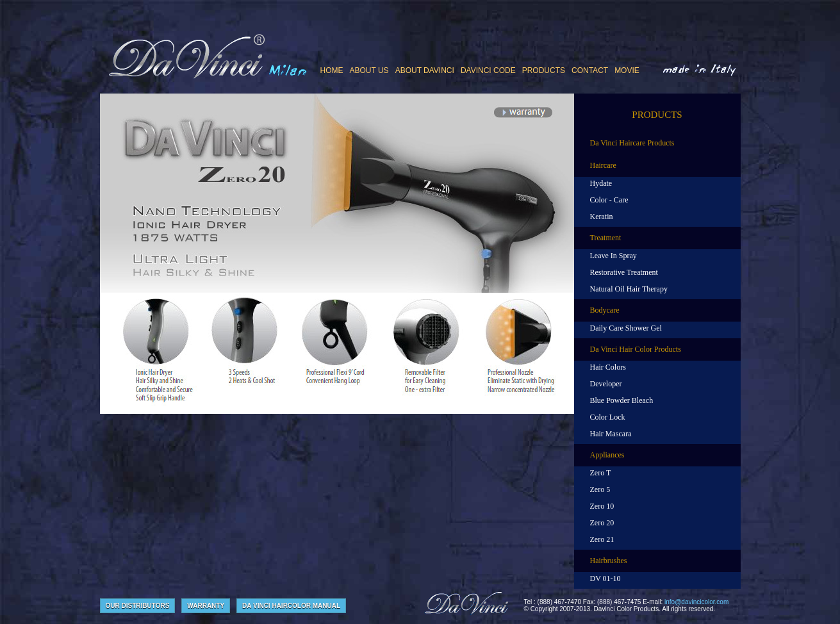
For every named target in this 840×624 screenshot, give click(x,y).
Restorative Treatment (624, 272)
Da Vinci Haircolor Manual (291, 606)
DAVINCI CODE (488, 70)
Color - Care (609, 200)
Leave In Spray (614, 256)
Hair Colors (608, 367)
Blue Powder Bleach (622, 400)
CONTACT (590, 70)
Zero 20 (602, 523)
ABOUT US (369, 70)
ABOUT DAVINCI (425, 70)
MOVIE (627, 70)
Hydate (601, 183)
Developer (606, 384)
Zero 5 (600, 489)
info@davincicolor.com (696, 602)
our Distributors (138, 606)
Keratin (602, 217)
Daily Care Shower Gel (626, 328)
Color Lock (608, 417)
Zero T (601, 473)
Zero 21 (602, 539)
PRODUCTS (544, 70)
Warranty (206, 606)
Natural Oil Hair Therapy (629, 289)
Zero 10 (602, 506)
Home (332, 70)
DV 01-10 (605, 579)
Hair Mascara (611, 434)
